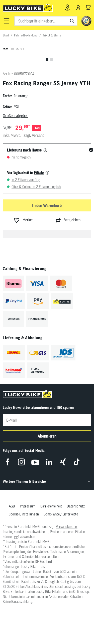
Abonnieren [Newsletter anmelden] (47, 436)
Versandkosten (67, 527)
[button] (7, 21)
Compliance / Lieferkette (61, 514)
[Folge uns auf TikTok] (77, 462)
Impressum (28, 506)
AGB (12, 506)
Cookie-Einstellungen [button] (24, 514)
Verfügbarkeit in (25, 172)
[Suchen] (72, 21)
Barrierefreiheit (51, 506)
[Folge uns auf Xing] (63, 462)
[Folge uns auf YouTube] (35, 462)
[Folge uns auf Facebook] (8, 462)
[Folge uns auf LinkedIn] (49, 462)
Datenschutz (76, 506)
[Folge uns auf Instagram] (21, 462)
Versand (38, 135)
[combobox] (46, 21)
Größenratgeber (15, 116)
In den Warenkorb (47, 205)
